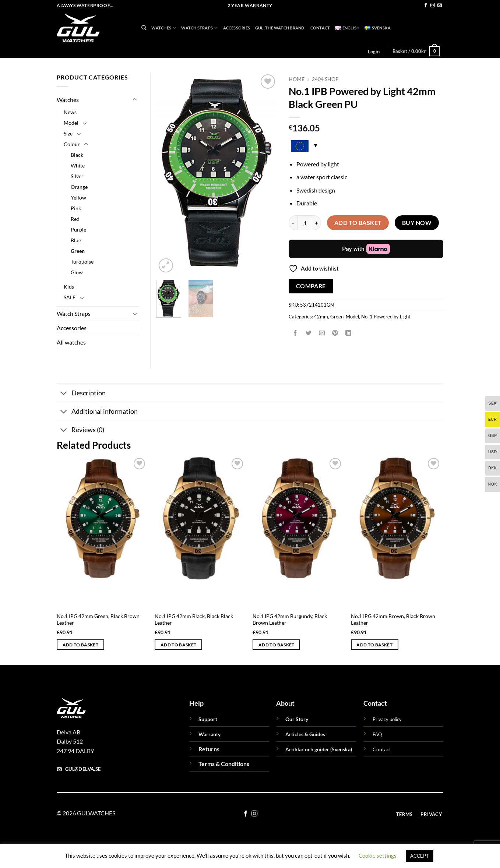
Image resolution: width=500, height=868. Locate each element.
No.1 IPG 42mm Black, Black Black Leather (194, 620)
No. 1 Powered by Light (386, 317)
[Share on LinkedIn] (348, 333)
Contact (320, 28)
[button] (374, 52)
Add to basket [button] (81, 645)
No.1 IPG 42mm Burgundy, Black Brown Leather (290, 620)
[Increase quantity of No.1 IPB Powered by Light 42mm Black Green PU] (317, 223)
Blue (76, 240)
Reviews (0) (80, 431)
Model (352, 317)
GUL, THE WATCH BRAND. (280, 28)
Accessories (237, 28)
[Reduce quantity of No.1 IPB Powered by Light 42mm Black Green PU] (293, 223)
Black (77, 155)
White (78, 165)
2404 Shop (325, 79)
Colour (72, 144)
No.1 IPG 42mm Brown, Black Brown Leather (393, 620)
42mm (321, 317)
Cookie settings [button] (378, 855)
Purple (78, 230)
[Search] (144, 28)
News (70, 112)
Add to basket (358, 223)
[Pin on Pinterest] (335, 333)
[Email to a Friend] (322, 333)
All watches (71, 342)
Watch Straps (199, 28)
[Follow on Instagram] (433, 6)
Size (68, 133)
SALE (70, 297)
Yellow (78, 197)
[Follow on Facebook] (426, 6)
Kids (69, 287)
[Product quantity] (305, 223)
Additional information (97, 412)
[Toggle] (135, 100)
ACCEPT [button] (420, 856)
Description (81, 394)
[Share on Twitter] (309, 333)
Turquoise (82, 262)
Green (337, 317)
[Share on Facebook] (295, 333)
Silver (77, 176)
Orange (79, 187)
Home (297, 79)
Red (75, 219)
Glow (77, 272)
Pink (76, 208)
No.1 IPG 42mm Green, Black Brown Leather (98, 620)
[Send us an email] (440, 6)
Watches (164, 28)
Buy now (417, 223)
